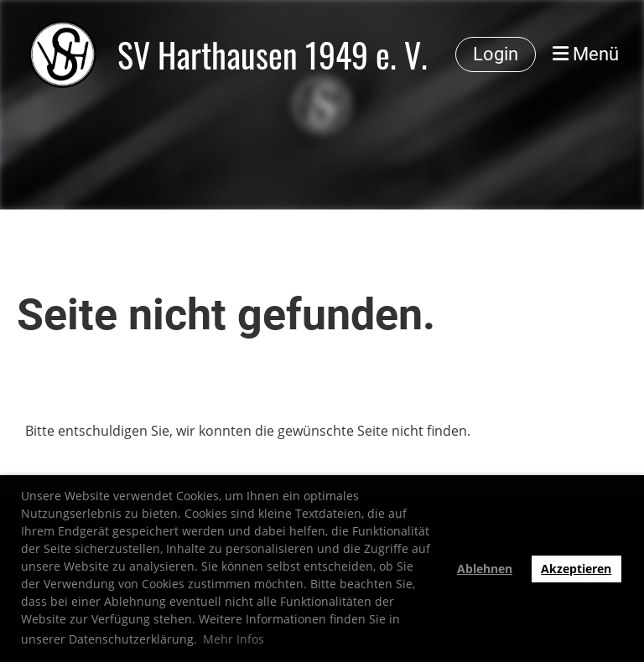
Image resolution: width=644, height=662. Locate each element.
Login (496, 54)
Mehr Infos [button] (234, 639)
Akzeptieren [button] (576, 569)
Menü (586, 54)
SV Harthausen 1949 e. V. (273, 54)
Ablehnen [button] (485, 569)
